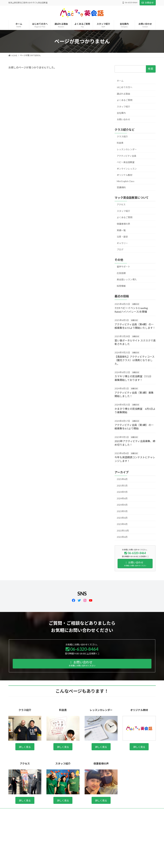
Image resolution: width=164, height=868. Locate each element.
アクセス (121, 204)
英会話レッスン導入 (127, 279)
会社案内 (121, 113)
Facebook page (133, 833)
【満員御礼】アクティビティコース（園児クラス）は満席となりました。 (135, 360)
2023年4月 (122, 524)
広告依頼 (121, 273)
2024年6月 (122, 498)
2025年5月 (122, 486)
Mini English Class (126, 181)
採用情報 (121, 286)
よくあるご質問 (125, 100)
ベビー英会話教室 (126, 162)
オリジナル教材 (125, 175)
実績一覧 (121, 230)
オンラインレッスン (127, 169)
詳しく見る (25, 747)
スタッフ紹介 (123, 107)
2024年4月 (122, 505)
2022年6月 (122, 537)
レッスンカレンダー (127, 149)
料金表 (120, 143)
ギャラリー (122, 243)
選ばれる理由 (123, 94)
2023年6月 (122, 518)
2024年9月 (122, 492)
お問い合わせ (123, 119)
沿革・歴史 (122, 237)
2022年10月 (123, 531)
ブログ (120, 249)
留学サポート (123, 267)
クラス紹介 (122, 137)
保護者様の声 (123, 224)
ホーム (120, 81)
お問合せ (148, 3)
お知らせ (136, 304)
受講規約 (121, 187)
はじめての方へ (125, 87)
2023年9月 (122, 511)
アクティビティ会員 (127, 156)
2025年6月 (122, 479)
